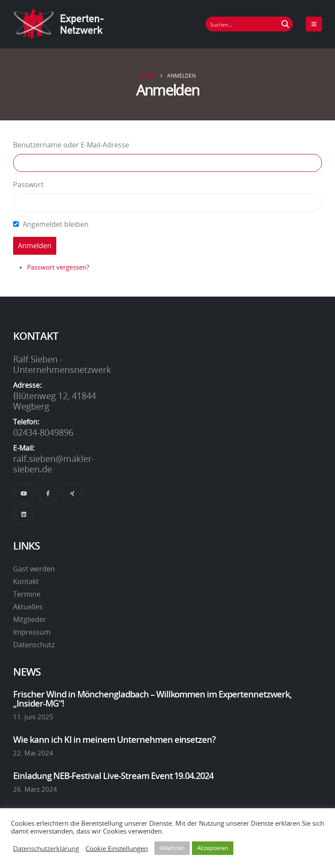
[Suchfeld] (242, 24)
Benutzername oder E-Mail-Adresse (71, 145)
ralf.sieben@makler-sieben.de (54, 464)
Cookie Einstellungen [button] (117, 848)
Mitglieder (30, 619)
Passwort (28, 185)
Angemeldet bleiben (56, 224)
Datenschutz (34, 645)
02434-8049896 (43, 432)
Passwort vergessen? (58, 267)
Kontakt (26, 581)
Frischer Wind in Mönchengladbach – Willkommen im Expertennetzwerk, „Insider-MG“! (152, 698)
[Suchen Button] (285, 24)
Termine (27, 594)
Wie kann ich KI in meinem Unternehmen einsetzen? (114, 739)
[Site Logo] (59, 24)
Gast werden (34, 569)
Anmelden (35, 246)
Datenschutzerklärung (46, 848)
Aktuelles (28, 607)
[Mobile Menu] (314, 24)
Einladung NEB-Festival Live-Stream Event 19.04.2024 (113, 776)
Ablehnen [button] (172, 848)
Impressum (32, 632)
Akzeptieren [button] (213, 848)
